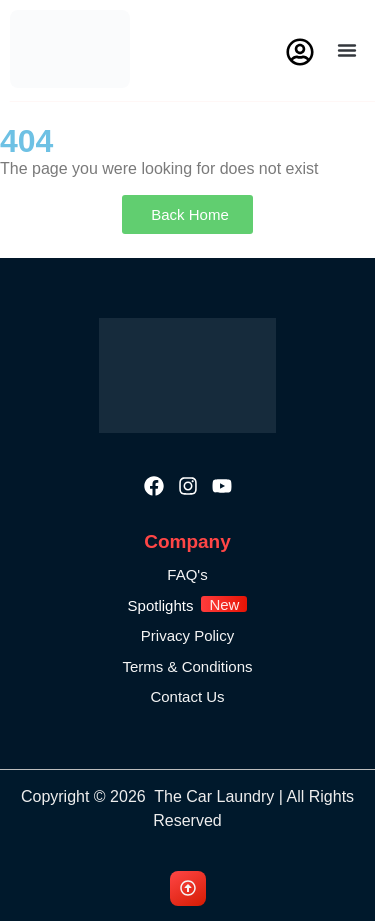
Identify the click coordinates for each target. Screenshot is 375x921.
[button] (347, 50)
